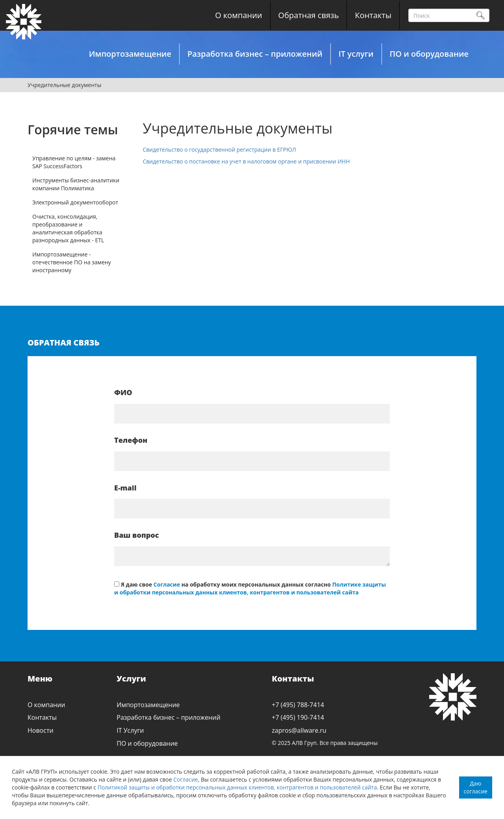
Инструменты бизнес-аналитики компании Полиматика (76, 184)
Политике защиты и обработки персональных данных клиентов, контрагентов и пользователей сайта (250, 588)
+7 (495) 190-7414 (298, 717)
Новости (41, 730)
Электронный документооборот (75, 202)
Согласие (186, 779)
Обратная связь (309, 15)
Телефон (131, 440)
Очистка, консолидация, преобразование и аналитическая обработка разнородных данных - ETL (68, 228)
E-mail (125, 488)
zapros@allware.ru (299, 730)
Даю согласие (476, 787)
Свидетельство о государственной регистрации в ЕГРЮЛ (220, 149)
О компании (238, 15)
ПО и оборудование (429, 54)
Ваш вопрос (136, 535)
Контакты (373, 15)
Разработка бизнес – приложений (255, 54)
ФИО (123, 392)
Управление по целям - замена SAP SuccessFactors (74, 162)
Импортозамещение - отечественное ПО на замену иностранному (72, 262)
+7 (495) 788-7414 (298, 705)
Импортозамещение (130, 54)
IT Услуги (130, 730)
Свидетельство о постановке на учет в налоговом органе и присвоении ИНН (246, 161)
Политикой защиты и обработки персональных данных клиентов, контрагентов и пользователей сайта (237, 787)
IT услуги (356, 54)
